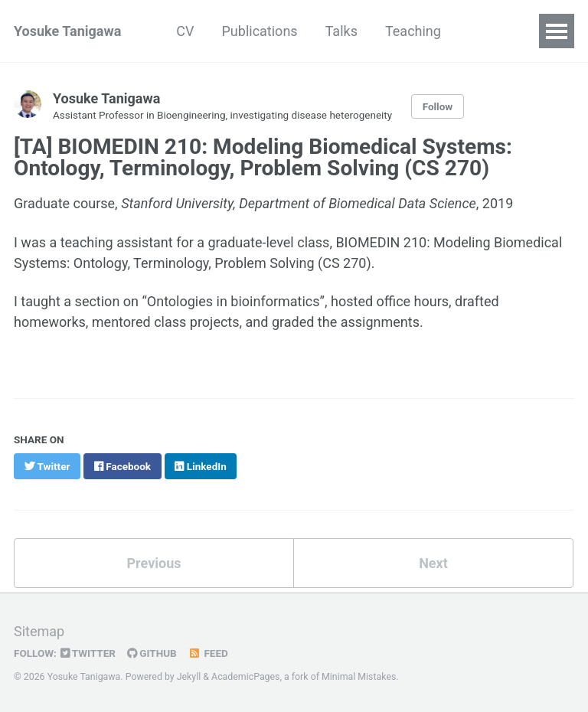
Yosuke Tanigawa (67, 31)
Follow (438, 106)
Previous (154, 563)
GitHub (152, 653)
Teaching (413, 31)
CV (185, 31)
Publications (260, 31)
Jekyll (189, 677)
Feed (208, 653)
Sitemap (39, 631)
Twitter (88, 653)
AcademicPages (245, 677)
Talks (341, 31)
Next (433, 563)
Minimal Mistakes (359, 677)
